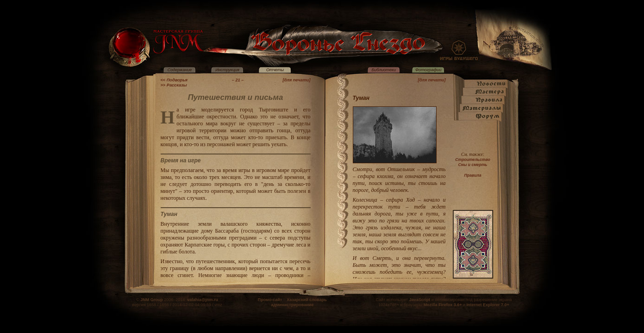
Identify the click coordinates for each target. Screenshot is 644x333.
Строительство (472, 160)
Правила (473, 175)
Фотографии (428, 70)
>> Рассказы (174, 85)
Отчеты (275, 70)
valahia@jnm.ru (203, 300)
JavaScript (420, 300)
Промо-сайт (270, 300)
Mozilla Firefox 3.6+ (443, 305)
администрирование (292, 305)
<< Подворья (174, 80)
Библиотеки (384, 70)
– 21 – (238, 80)
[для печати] (296, 80)
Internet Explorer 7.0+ (488, 305)
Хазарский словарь (307, 300)
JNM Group (152, 300)
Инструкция (227, 70)
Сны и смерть (473, 165)
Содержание (180, 70)
